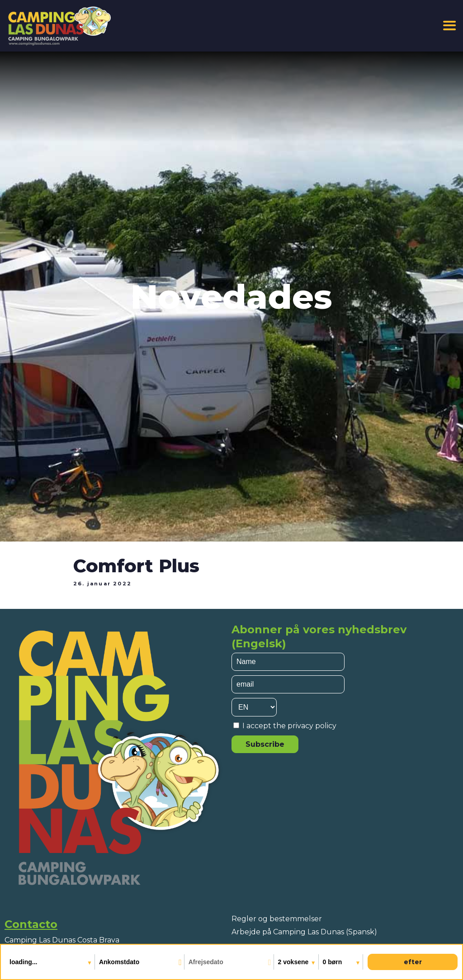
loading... (24, 962)
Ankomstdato (119, 962)
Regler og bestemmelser (277, 919)
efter (413, 962)
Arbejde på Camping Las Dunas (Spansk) (304, 932)
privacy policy (312, 726)
